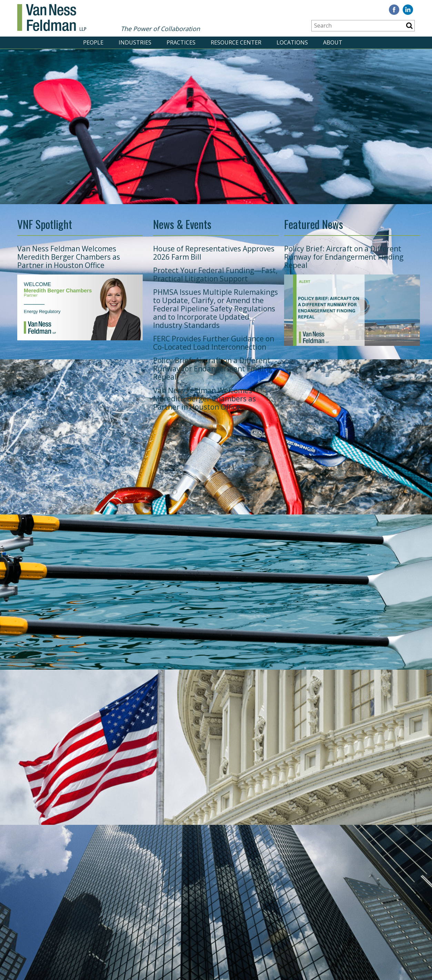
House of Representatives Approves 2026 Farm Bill (214, 253)
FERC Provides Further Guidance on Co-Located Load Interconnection (214, 343)
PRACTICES (181, 42)
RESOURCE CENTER (236, 42)
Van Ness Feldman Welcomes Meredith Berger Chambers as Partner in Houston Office (69, 257)
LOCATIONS (292, 42)
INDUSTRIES (135, 42)
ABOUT (333, 42)
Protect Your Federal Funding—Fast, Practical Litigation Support (215, 274)
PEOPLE (93, 42)
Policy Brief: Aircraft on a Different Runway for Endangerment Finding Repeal (213, 369)
